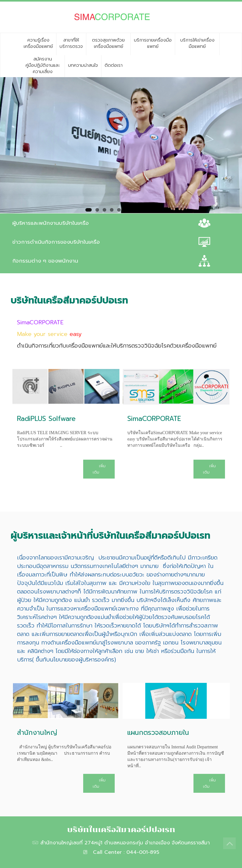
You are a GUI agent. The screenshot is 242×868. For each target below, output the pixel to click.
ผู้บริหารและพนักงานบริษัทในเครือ (51, 223)
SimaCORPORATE (154, 419)
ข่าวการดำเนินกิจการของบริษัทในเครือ (56, 242)
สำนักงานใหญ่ (37, 733)
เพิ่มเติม (99, 469)
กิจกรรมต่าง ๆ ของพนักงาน (45, 261)
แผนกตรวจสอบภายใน (158, 733)
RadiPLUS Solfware (46, 419)
